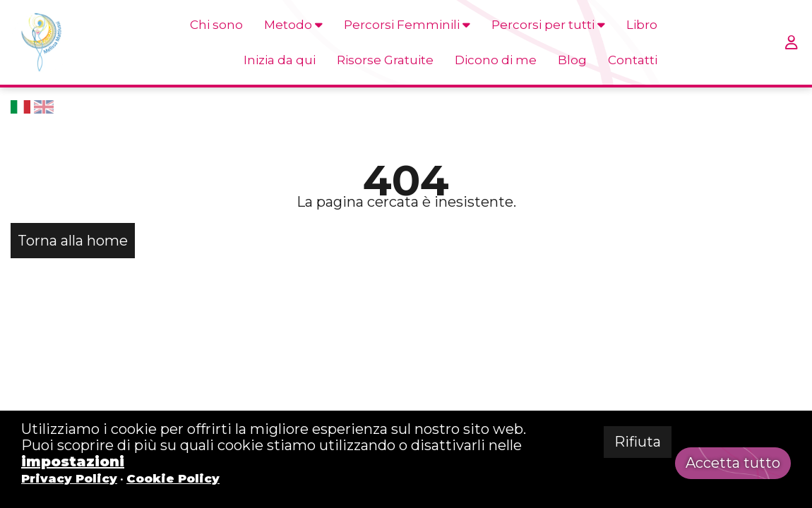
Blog (572, 60)
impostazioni (73, 461)
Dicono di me (496, 60)
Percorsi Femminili (407, 25)
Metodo (293, 25)
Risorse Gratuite (385, 60)
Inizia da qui (280, 60)
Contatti (633, 60)
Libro (642, 25)
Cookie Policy (173, 478)
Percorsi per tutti (548, 25)
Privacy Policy (69, 478)
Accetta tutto (733, 463)
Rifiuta (638, 442)
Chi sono (216, 25)
